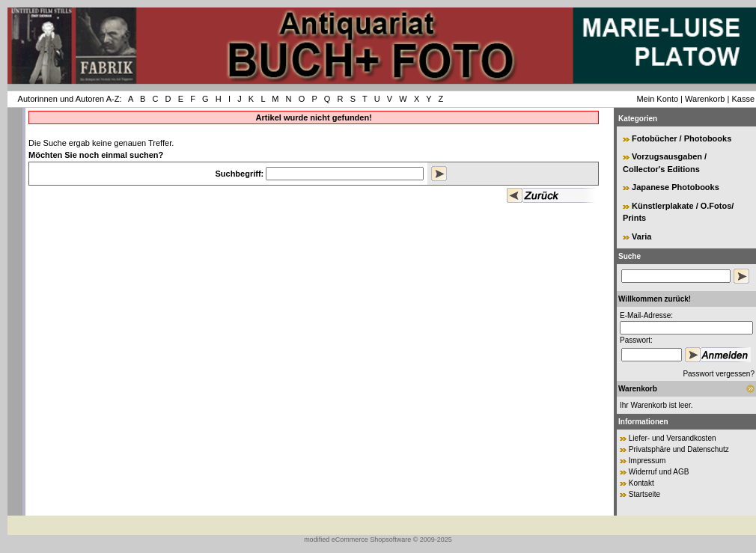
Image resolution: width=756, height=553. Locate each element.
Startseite (644, 494)
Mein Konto (657, 99)
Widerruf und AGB (659, 472)
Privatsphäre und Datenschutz (679, 449)
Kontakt (641, 483)
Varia (641, 236)
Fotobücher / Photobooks (682, 138)
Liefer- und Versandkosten (673, 438)
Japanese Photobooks (676, 187)
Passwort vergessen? (719, 374)
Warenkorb (705, 99)
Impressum (647, 461)
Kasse (743, 99)
